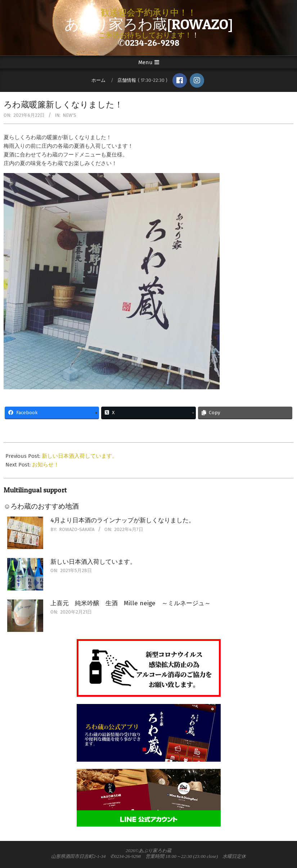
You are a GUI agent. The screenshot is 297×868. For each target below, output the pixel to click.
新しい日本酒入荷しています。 (80, 456)
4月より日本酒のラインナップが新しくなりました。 (123, 520)
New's (69, 115)
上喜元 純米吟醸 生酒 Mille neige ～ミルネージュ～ (130, 603)
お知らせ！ (46, 465)
